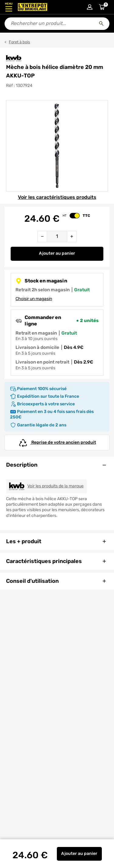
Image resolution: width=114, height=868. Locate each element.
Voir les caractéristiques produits (57, 197)
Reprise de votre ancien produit (57, 443)
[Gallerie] (57, 146)
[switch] (75, 216)
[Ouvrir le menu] (9, 7)
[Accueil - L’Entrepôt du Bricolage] (33, 7)
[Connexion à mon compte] (90, 7)
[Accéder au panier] (102, 7)
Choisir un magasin (34, 299)
